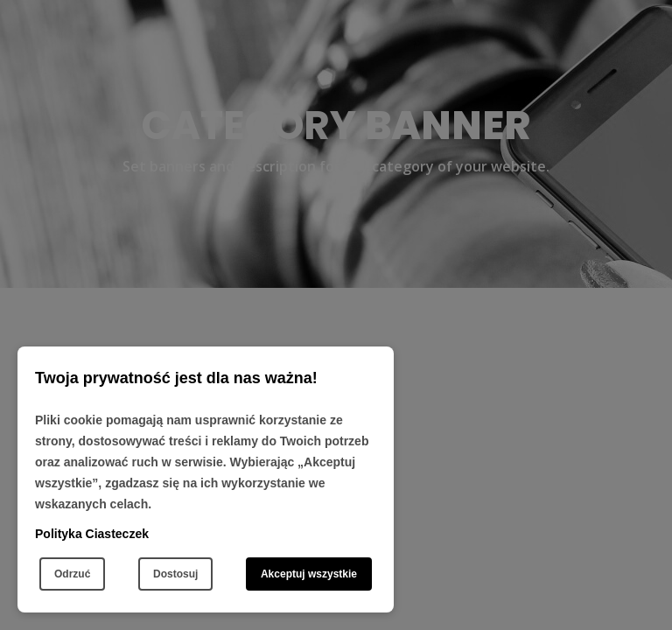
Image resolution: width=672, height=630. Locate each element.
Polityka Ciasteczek (92, 534)
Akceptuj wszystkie (309, 574)
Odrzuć (72, 574)
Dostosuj (175, 574)
